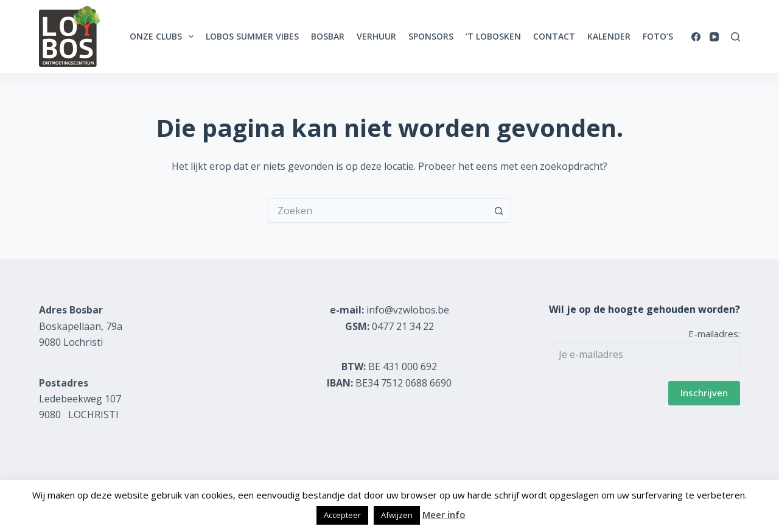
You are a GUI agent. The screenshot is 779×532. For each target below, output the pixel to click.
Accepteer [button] (342, 515)
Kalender (609, 36)
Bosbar (328, 36)
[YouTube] (714, 37)
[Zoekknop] (499, 211)
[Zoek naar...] (377, 211)
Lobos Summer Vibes (252, 36)
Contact (554, 36)
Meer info (444, 514)
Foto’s (658, 36)
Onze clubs (164, 37)
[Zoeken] (735, 37)
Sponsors (431, 36)
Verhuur (376, 36)
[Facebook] (696, 37)
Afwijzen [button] (397, 515)
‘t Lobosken (493, 36)
